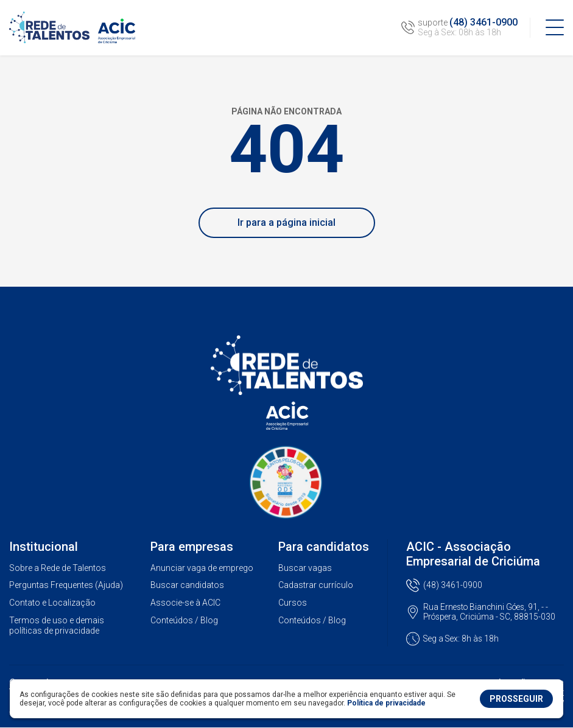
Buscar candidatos (187, 585)
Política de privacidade (386, 703)
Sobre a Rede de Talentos (58, 568)
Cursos (293, 603)
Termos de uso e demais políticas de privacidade (57, 625)
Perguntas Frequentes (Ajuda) (66, 585)
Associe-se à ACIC (185, 603)
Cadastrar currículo (316, 585)
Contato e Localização (52, 603)
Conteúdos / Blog (184, 620)
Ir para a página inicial (286, 222)
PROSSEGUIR (516, 699)
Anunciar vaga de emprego (202, 568)
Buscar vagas (305, 568)
